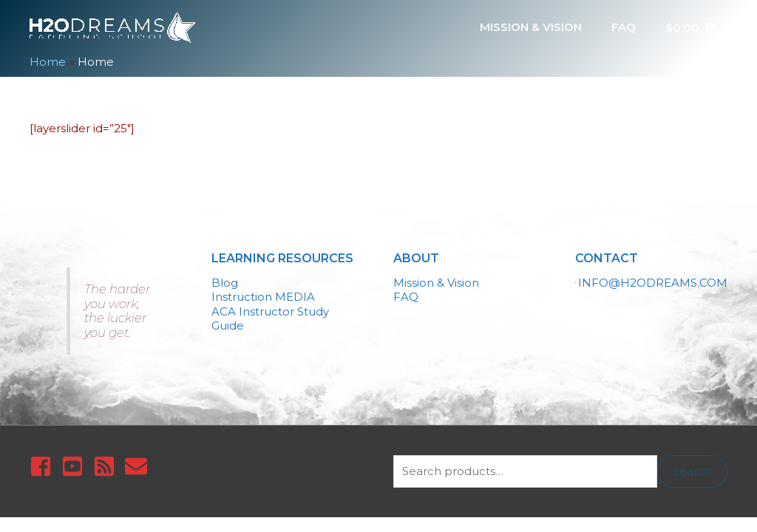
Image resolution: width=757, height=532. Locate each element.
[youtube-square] (76, 466)
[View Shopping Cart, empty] (689, 27)
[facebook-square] (44, 466)
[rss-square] (108, 466)
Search (692, 471)
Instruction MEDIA (263, 297)
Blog (225, 283)
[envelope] (139, 466)
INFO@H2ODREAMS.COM (653, 283)
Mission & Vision (436, 283)
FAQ (406, 297)
